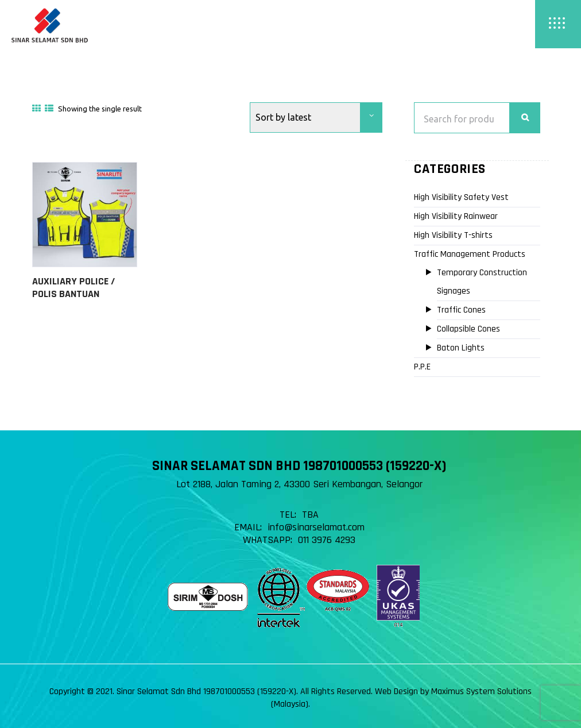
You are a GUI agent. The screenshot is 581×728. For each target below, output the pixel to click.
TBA (310, 515)
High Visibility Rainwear (456, 216)
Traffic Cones (461, 310)
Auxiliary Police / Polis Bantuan (73, 288)
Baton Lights (461, 348)
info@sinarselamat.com (316, 527)
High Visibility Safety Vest (461, 197)
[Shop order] (316, 118)
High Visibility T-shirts (453, 235)
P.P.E (422, 367)
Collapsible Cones (468, 329)
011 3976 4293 (327, 540)
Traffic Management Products (470, 254)
